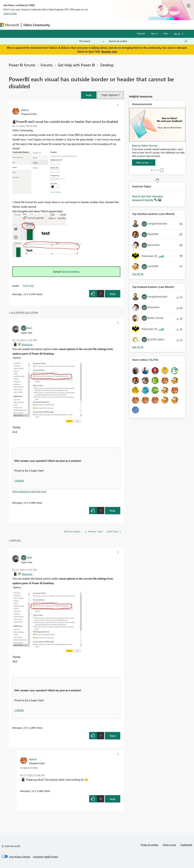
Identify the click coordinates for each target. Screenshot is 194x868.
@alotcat (27, 344)
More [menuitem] (146, 25)
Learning (132, 25)
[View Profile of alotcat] (25, 110)
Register (141, 33)
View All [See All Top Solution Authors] (138, 274)
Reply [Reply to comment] (113, 511)
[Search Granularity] (91, 41)
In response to (29, 768)
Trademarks (186, 845)
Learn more (10, 13)
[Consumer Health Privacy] (46, 857)
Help (165, 33)
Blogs (119, 25)
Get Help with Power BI (76, 65)
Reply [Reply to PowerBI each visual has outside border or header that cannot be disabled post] (113, 294)
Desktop (107, 65)
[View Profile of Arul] (29, 328)
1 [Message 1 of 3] (23, 294)
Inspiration (73, 25)
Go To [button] (177, 34)
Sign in (154, 33)
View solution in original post (29, 491)
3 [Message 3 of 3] (31, 791)
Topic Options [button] (109, 95)
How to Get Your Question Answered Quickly (148, 198)
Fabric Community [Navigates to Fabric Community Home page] (37, 25)
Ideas (88, 25)
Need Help (28, 286)
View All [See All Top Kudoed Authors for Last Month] (138, 347)
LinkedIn (19, 480)
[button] (89, 95)
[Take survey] (144, 162)
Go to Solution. (71, 272)
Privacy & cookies (150, 845)
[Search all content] (148, 41)
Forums (58, 25)
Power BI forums (22, 65)
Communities (103, 25)
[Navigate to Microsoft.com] (9, 25)
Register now (109, 51)
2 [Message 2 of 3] (23, 503)
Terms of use (169, 845)
